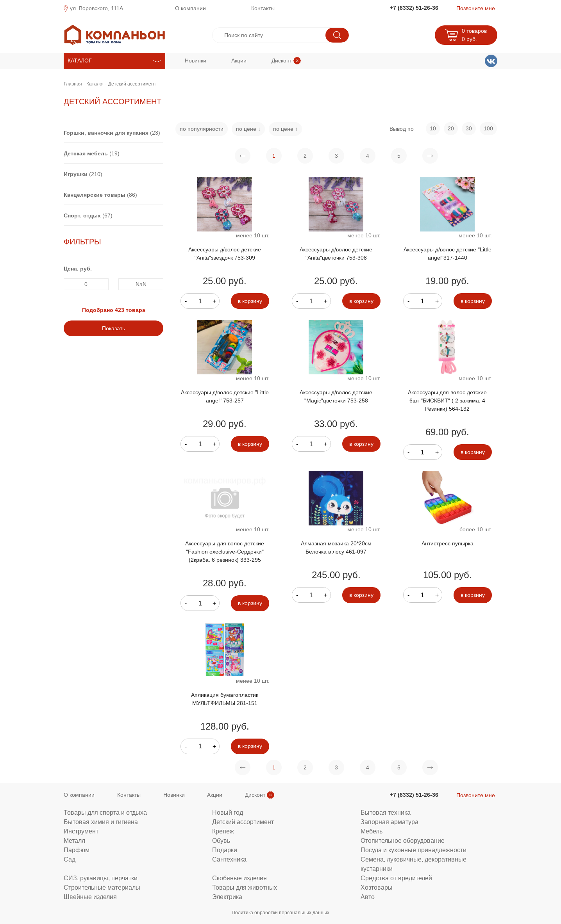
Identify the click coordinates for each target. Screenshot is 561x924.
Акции (239, 61)
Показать (113, 328)
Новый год (228, 812)
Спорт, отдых (82, 215)
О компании (190, 8)
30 (469, 128)
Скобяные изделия (239, 878)
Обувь (221, 840)
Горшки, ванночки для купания (106, 133)
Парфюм (77, 850)
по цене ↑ (285, 129)
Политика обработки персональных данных (280, 912)
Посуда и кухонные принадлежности (414, 850)
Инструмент (81, 831)
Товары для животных (245, 887)
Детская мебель (86, 153)
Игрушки (76, 174)
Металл (74, 840)
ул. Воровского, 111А (96, 8)
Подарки (225, 850)
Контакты (263, 8)
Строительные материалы (102, 887)
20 (451, 128)
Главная (73, 84)
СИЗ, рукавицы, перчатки (101, 878)
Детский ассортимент (243, 822)
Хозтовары (377, 887)
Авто (368, 897)
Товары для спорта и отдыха (105, 812)
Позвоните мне (476, 8)
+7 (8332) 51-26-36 (414, 8)
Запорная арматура (389, 822)
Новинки (196, 61)
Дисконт (282, 61)
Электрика (227, 897)
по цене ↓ (248, 129)
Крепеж (223, 831)
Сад (70, 859)
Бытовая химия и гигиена (101, 822)
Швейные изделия (90, 897)
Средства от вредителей (396, 878)
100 (488, 128)
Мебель (372, 831)
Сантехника (229, 859)
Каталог (95, 84)
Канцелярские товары (95, 195)
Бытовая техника (386, 812)
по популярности (202, 129)
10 (433, 128)
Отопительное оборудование (403, 840)
